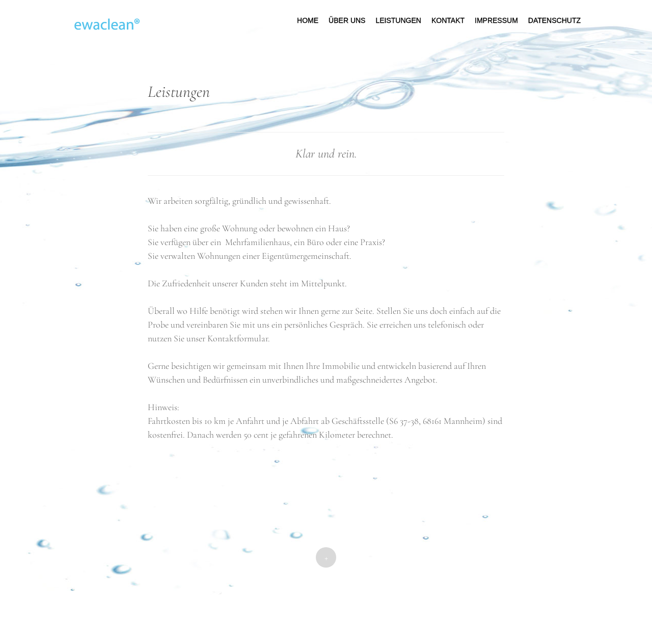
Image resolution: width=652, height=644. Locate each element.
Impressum (496, 20)
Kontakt (448, 20)
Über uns (347, 20)
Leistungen (398, 20)
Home (308, 20)
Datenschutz (554, 20)
